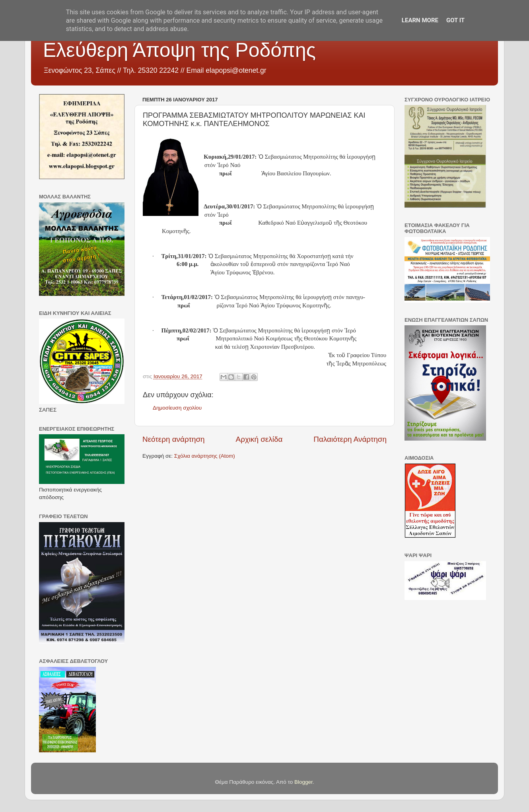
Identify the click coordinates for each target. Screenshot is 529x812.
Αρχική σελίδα (259, 439)
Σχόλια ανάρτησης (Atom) (205, 456)
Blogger (303, 782)
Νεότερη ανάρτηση (174, 439)
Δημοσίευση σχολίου (177, 408)
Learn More (420, 20)
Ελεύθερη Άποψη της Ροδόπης (179, 50)
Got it (455, 20)
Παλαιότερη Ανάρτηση (350, 439)
